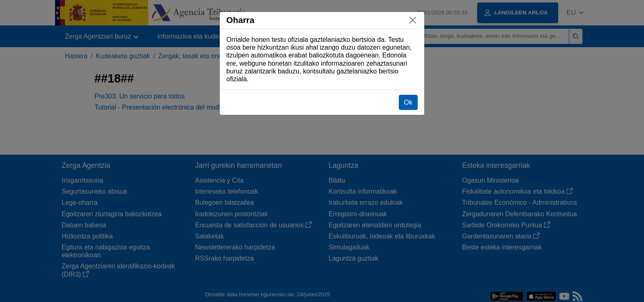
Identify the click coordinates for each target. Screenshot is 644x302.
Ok (408, 102)
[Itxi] (413, 20)
